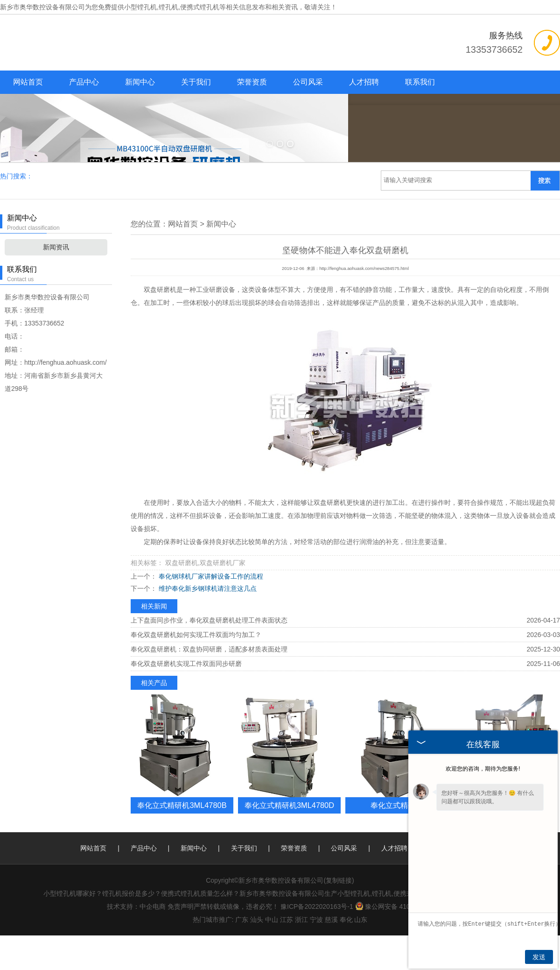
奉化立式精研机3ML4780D (289, 840)
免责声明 (181, 941)
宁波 (316, 954)
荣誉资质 (252, 82)
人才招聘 (364, 82)
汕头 (257, 954)
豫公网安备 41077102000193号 (406, 941)
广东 (242, 954)
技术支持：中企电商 (136, 941)
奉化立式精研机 (397, 840)
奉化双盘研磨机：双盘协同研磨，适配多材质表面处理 (209, 684)
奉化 (346, 954)
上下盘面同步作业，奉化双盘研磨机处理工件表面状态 (209, 655)
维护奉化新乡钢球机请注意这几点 (207, 623)
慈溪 (331, 954)
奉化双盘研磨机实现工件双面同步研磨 (186, 698)
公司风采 (308, 82)
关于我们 (196, 82)
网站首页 (28, 82)
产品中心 (84, 82)
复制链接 (339, 915)
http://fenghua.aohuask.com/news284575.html (364, 303)
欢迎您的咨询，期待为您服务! (483, 769)
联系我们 (420, 82)
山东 (361, 954)
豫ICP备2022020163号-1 (317, 941)
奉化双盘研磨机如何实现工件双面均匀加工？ (196, 669)
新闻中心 (140, 82)
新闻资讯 (56, 282)
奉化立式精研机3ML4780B (182, 840)
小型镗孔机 (140, 7)
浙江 (301, 954)
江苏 (287, 954)
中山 (272, 954)
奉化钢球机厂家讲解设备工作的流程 (210, 611)
